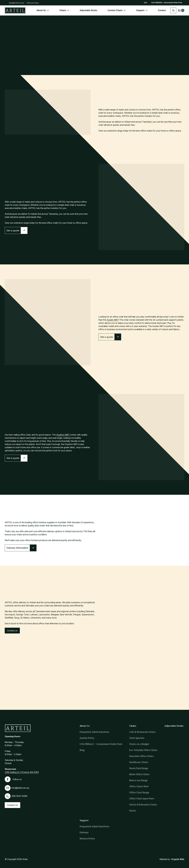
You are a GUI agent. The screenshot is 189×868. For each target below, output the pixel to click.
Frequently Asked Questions (94, 732)
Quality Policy (87, 738)
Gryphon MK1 (63, 435)
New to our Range (138, 781)
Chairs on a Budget (139, 744)
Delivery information (17, 548)
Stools (133, 811)
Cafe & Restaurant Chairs (142, 732)
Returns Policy (87, 839)
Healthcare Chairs (139, 762)
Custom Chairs (117, 10)
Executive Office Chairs (141, 756)
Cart (145, 3)
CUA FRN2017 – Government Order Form (101, 744)
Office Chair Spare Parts (142, 799)
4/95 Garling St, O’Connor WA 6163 (22, 772)
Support (142, 10)
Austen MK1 (112, 320)
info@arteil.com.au (16, 3)
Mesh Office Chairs (139, 774)
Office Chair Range (139, 793)
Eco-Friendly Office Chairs (143, 750)
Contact (162, 10)
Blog (82, 750)
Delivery (84, 833)
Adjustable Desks (88, 10)
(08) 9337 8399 (33, 3)
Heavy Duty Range (139, 768)
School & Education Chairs (143, 805)
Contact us (12, 631)
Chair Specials (137, 738)
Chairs (64, 10)
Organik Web (178, 859)
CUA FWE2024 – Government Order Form (167, 3)
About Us (43, 10)
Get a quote (13, 231)
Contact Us (12, 805)
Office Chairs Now (139, 787)
